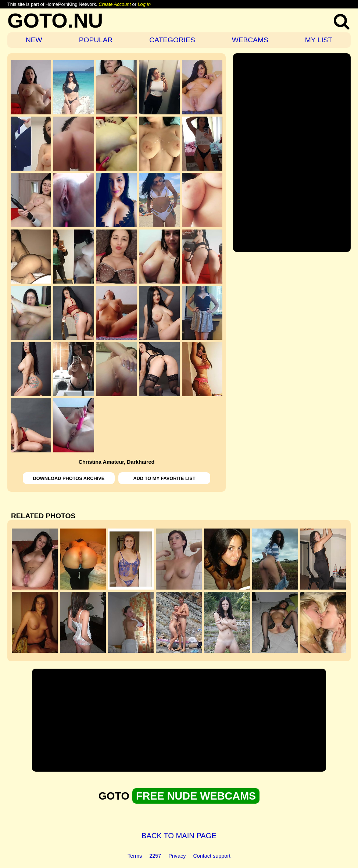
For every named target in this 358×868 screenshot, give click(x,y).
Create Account (115, 4)
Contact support (212, 856)
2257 (155, 856)
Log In (144, 4)
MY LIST (319, 40)
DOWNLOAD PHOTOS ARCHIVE (69, 478)
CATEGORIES (172, 40)
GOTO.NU (55, 20)
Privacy (177, 856)
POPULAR (96, 40)
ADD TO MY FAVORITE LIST (164, 478)
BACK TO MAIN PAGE (179, 836)
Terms (135, 856)
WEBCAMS (250, 40)
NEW (34, 40)
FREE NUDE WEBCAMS (196, 796)
